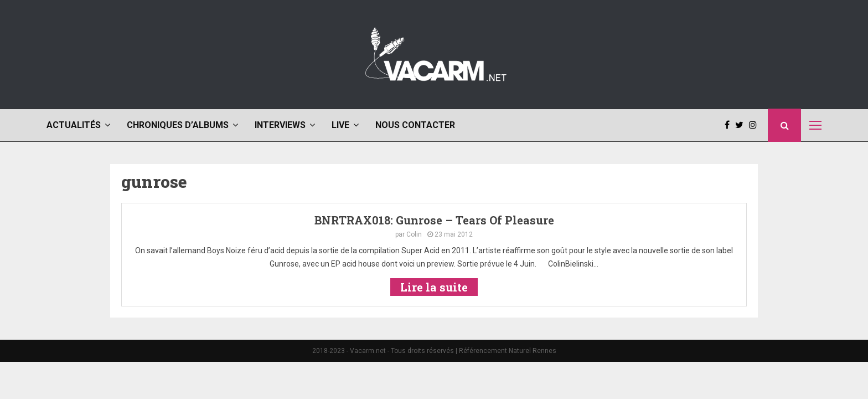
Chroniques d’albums (178, 125)
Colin (414, 234)
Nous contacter (415, 125)
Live (340, 125)
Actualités (74, 125)
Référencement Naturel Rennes (508, 351)
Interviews (280, 125)
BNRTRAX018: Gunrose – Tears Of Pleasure (434, 220)
